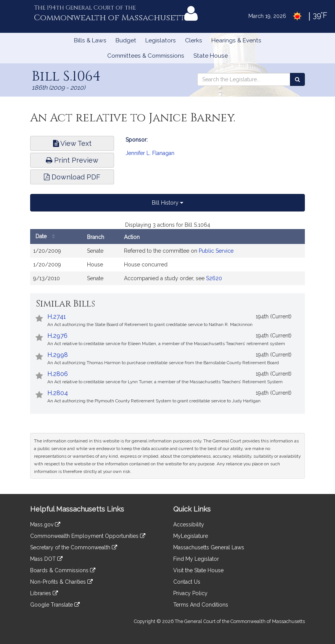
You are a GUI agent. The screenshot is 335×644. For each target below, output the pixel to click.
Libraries (44, 593)
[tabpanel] (167, 257)
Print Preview (72, 160)
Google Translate (55, 605)
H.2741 (57, 317)
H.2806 (58, 374)
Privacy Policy (190, 593)
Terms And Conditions (201, 605)
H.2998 (58, 355)
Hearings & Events (236, 40)
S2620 (214, 278)
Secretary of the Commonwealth (74, 547)
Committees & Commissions (146, 56)
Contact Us (187, 582)
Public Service (216, 251)
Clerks (194, 40)
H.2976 (57, 336)
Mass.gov (45, 525)
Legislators (161, 40)
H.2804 (58, 393)
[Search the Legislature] (297, 79)
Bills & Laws (90, 40)
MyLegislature (191, 536)
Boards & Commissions (63, 570)
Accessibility (189, 525)
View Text (72, 143)
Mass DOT (46, 559)
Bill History (167, 203)
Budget (126, 40)
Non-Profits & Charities (61, 582)
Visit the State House (198, 570)
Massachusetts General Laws (209, 547)
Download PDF (72, 177)
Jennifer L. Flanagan (150, 153)
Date (47, 236)
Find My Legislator (196, 559)
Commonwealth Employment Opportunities (88, 536)
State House (211, 56)
